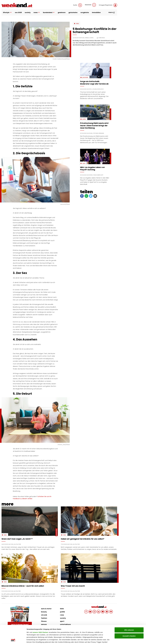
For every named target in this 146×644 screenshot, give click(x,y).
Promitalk (85, 77)
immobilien (96, 12)
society (28, 12)
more (112, 12)
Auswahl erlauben (129, 619)
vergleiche (85, 12)
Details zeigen (108, 640)
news (37, 13)
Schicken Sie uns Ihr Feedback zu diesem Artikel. (32, 498)
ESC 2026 (18, 12)
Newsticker (90, 5)
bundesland (49, 13)
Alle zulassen (129, 613)
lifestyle (7, 13)
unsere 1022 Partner (40, 615)
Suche (78, 5)
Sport (84, 163)
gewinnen (62, 12)
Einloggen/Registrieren (108, 5)
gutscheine (73, 12)
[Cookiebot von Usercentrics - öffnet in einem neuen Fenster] (13, 640)
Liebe (77, 24)
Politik (84, 119)
